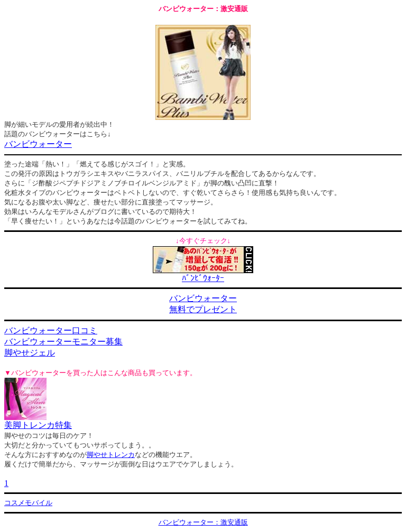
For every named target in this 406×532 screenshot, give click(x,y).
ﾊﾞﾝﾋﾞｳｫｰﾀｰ (203, 278)
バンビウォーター (38, 144)
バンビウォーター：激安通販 (203, 522)
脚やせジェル (30, 353)
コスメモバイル (28, 503)
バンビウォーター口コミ (51, 330)
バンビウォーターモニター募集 (63, 342)
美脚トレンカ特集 (38, 425)
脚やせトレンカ (111, 455)
